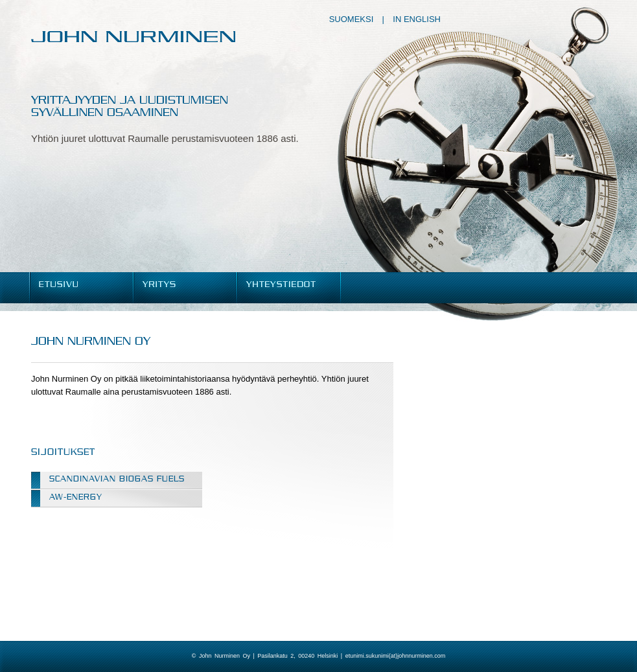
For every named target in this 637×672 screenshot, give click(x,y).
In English (417, 19)
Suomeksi (352, 19)
